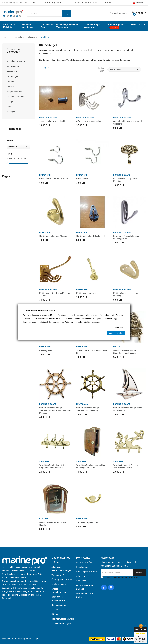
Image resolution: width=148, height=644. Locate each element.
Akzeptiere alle (116, 333)
